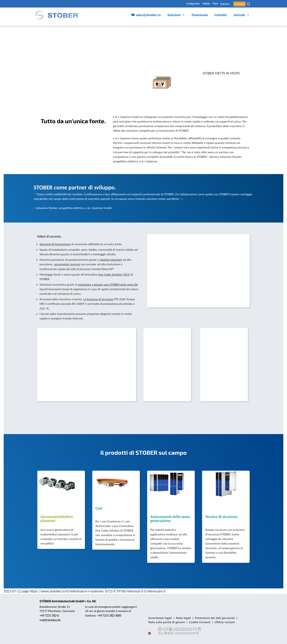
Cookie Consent (198, 622)
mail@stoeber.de (51, 620)
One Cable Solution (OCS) (114, 275)
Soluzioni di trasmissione (55, 244)
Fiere (204, 4)
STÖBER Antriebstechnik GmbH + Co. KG (70, 601)
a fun (88, 299)
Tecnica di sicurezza (221, 517)
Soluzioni (176, 16)
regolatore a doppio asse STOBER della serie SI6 (108, 285)
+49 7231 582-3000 (110, 615)
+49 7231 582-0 (50, 615)
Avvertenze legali (159, 618)
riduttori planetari (111, 260)
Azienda (242, 16)
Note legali (181, 618)
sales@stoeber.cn (148, 15)
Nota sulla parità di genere (166, 622)
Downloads (200, 15)
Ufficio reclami (221, 622)
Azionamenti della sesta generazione (170, 519)
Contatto (238, 4)
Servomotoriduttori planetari (57, 519)
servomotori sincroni (67, 264)
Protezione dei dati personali (211, 618)
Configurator (173, 4)
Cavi (99, 509)
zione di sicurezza (102, 299)
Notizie (191, 4)
